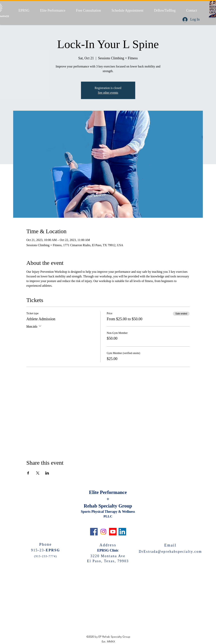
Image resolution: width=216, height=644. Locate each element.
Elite (94, 492)
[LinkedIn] (122, 532)
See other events (108, 93)
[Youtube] (113, 532)
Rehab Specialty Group (108, 506)
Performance (113, 492)
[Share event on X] (38, 473)
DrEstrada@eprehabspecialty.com (170, 552)
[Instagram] (103, 532)
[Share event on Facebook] (28, 473)
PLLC (108, 516)
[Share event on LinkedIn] (47, 473)
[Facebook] (94, 532)
